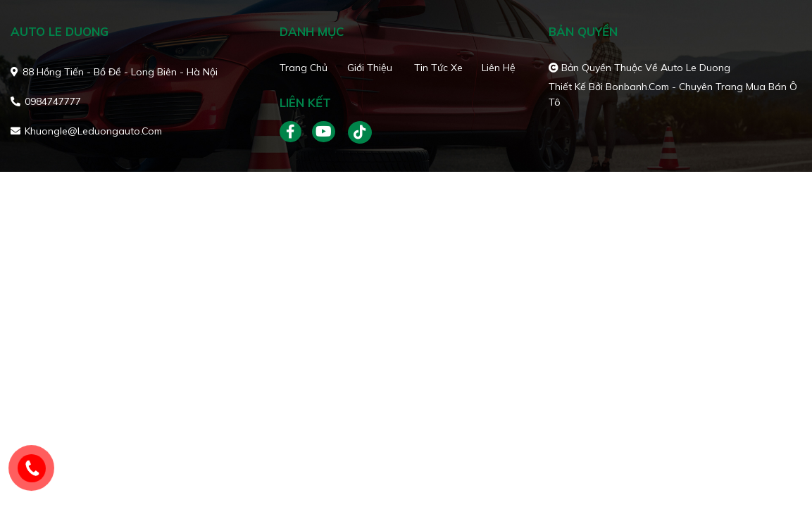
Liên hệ (499, 68)
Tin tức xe (438, 68)
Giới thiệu (370, 68)
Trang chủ (304, 68)
